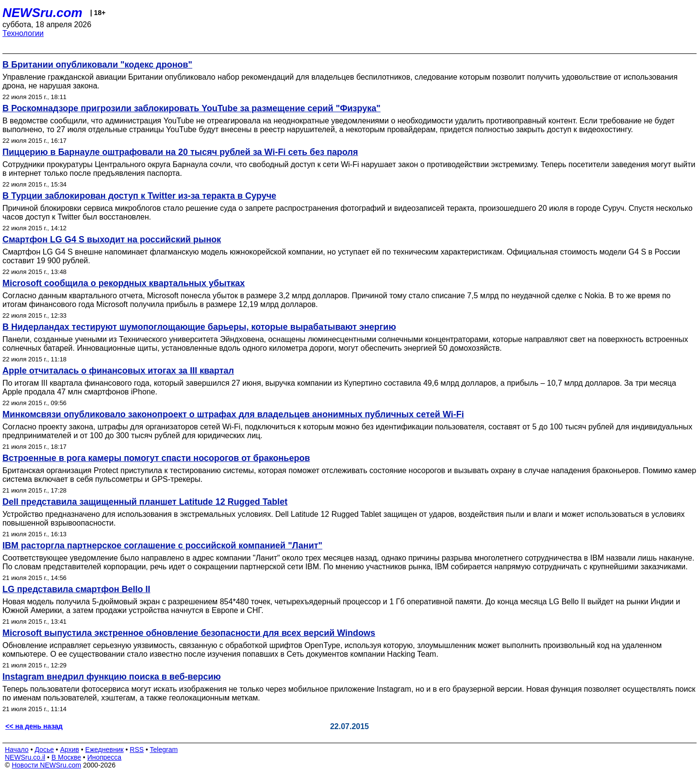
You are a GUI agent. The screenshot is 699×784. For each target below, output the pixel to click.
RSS (137, 750)
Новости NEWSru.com (46, 765)
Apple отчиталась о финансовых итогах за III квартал (118, 371)
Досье (44, 750)
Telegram (164, 750)
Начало (17, 750)
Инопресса (105, 757)
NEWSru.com (42, 13)
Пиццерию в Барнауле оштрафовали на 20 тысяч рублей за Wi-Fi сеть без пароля (180, 152)
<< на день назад (34, 726)
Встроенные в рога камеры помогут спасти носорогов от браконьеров (156, 458)
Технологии (23, 33)
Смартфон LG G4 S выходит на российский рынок (112, 239)
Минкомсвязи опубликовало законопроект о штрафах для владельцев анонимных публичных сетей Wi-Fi (233, 414)
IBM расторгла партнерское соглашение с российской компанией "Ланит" (162, 545)
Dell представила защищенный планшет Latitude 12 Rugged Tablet (145, 502)
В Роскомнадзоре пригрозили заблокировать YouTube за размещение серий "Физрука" (191, 108)
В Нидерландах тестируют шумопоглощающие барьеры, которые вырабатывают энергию (199, 327)
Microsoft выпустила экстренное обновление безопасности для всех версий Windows (189, 633)
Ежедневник (105, 750)
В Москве (66, 757)
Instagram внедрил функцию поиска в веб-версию (112, 677)
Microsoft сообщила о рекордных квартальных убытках (124, 283)
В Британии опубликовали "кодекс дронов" (97, 65)
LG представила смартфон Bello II (76, 589)
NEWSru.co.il (25, 757)
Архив (70, 750)
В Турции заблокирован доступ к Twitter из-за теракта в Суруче (139, 196)
